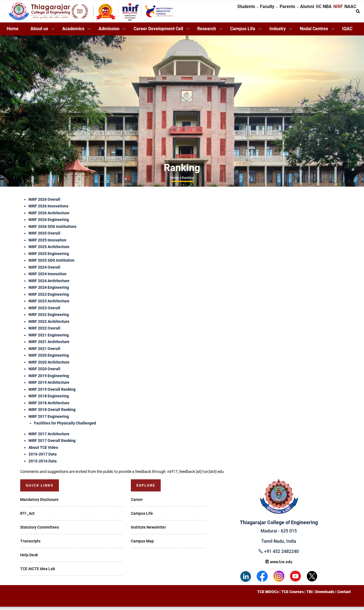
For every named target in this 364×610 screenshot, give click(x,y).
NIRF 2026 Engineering (49, 223)
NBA (317, 13)
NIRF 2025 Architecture (49, 250)
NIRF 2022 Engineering (49, 318)
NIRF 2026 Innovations (48, 209)
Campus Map (142, 544)
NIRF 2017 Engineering (49, 420)
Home (13, 32)
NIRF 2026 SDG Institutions (52, 230)
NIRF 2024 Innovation (47, 277)
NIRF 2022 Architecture (49, 325)
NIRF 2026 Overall (44, 203)
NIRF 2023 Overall (44, 311)
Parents (267, 13)
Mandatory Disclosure (39, 503)
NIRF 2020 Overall (44, 372)
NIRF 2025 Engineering (49, 257)
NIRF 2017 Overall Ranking (52, 444)
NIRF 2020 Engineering (49, 359)
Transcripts (30, 544)
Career (137, 503)
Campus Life (243, 32)
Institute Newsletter (148, 531)
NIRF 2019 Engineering (49, 379)
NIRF (332, 13)
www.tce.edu (279, 565)
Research (207, 32)
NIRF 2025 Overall (44, 236)
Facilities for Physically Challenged (65, 426)
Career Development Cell (158, 32)
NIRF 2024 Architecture (49, 284)
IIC (305, 13)
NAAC (348, 13)
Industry (278, 32)
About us (39, 32)
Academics (73, 32)
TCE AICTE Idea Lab (38, 572)
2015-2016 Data (43, 464)
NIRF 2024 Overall (44, 271)
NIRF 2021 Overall (44, 352)
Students (218, 13)
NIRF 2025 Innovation (47, 243)
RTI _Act (27, 517)
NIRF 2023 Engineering (49, 298)
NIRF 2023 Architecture (49, 304)
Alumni (289, 13)
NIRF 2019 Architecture (49, 386)
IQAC (347, 32)
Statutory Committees (40, 531)
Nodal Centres (314, 32)
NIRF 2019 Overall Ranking (52, 393)
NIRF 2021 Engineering (49, 338)
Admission (109, 32)
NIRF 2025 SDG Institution (51, 264)
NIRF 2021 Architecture (49, 345)
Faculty (243, 13)
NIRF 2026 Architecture (49, 216)
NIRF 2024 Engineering (49, 291)
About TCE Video (43, 451)
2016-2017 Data (43, 457)
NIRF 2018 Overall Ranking (52, 413)
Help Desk (29, 558)
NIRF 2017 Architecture (49, 437)
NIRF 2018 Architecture (49, 406)
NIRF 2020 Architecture (49, 366)
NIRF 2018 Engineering (49, 399)
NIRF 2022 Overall (44, 331)
